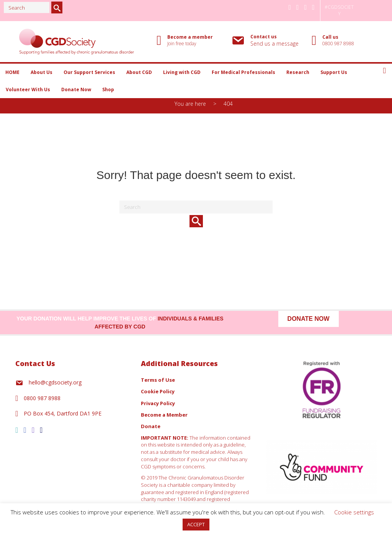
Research (298, 72)
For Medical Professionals (243, 72)
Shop (108, 89)
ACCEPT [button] (196, 524)
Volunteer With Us (28, 89)
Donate (151, 426)
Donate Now (76, 89)
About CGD (139, 72)
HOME (12, 72)
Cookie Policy (158, 391)
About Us (42, 72)
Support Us (334, 72)
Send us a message (274, 44)
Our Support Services (89, 72)
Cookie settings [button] (354, 512)
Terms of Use (158, 380)
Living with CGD (182, 72)
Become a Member (164, 415)
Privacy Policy (158, 403)
